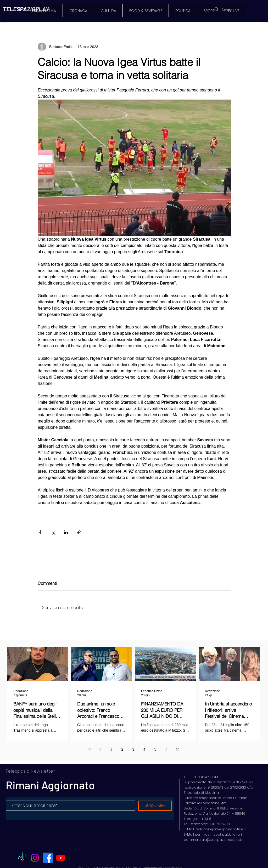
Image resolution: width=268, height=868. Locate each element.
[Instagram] (35, 858)
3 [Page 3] (133, 749)
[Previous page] (100, 749)
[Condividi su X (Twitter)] (53, 532)
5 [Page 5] (155, 749)
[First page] (90, 749)
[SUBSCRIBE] (155, 806)
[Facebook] (48, 858)
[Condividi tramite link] (79, 532)
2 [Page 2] (122, 749)
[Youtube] (61, 858)
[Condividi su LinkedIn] (66, 532)
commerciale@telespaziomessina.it (214, 840)
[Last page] (177, 749)
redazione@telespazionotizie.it (220, 829)
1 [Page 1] (111, 749)
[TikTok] (22, 858)
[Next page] (166, 749)
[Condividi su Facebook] (40, 532)
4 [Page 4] (144, 749)
